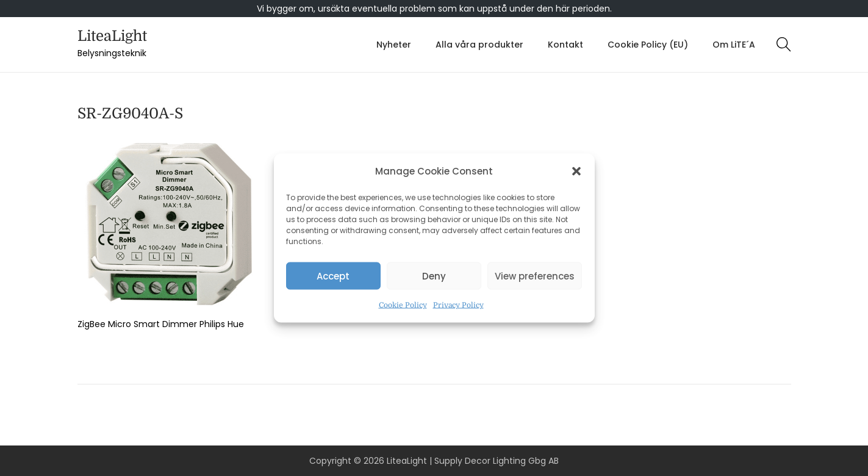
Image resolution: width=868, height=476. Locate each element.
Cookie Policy (403, 305)
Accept (333, 276)
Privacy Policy (458, 305)
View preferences (535, 276)
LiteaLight (112, 36)
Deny (434, 276)
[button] (576, 171)
